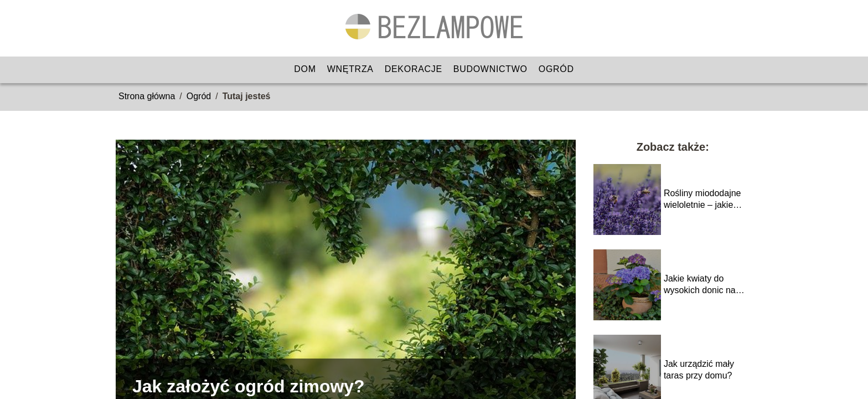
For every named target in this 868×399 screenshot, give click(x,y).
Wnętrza (350, 69)
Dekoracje (414, 69)
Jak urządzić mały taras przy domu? (699, 370)
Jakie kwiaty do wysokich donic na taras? (700, 285)
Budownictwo (490, 69)
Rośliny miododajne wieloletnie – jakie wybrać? (702, 200)
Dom (305, 69)
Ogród (556, 69)
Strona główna (147, 96)
